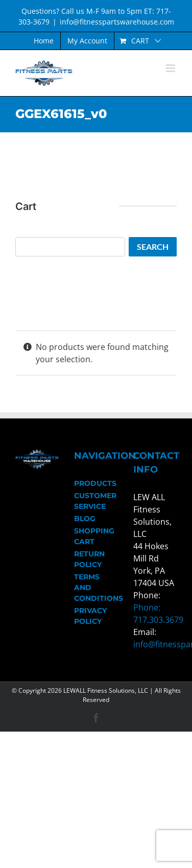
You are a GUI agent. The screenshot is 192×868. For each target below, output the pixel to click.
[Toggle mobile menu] (171, 68)
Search (153, 247)
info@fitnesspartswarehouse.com (117, 22)
